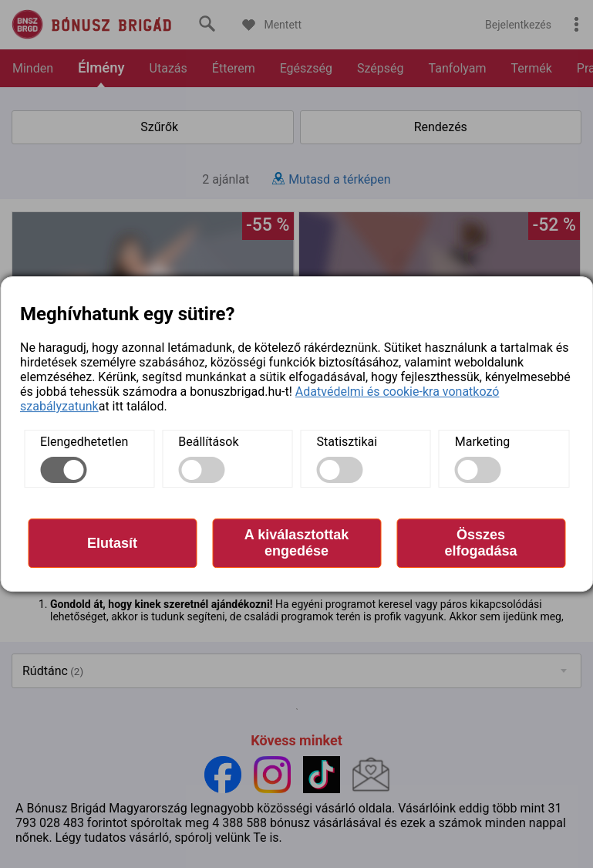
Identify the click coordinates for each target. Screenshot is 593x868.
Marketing (482, 442)
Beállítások (208, 442)
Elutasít (112, 543)
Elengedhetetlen (84, 442)
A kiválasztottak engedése (296, 543)
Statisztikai (347, 442)
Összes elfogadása (480, 543)
